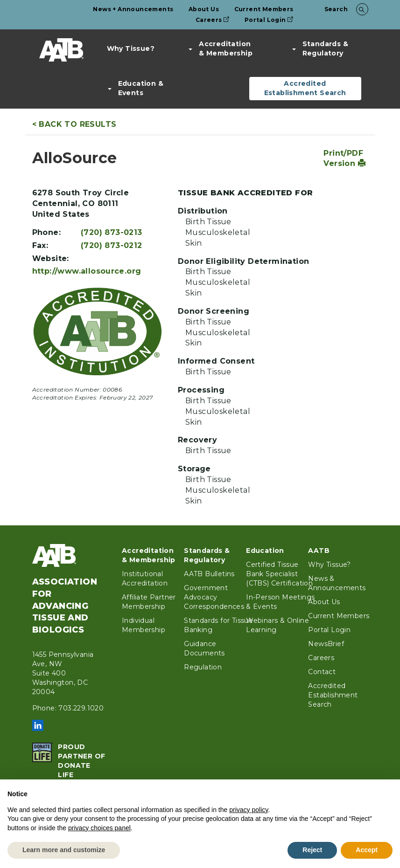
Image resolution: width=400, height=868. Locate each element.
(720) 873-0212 (112, 245)
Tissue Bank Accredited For (245, 193)
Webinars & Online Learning (277, 625)
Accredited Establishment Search (305, 88)
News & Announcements (337, 583)
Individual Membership (144, 625)
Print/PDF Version (344, 158)
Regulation (203, 667)
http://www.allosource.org (87, 271)
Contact (322, 672)
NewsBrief (326, 644)
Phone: (46, 232)
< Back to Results (74, 124)
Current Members (264, 9)
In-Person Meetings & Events (280, 602)
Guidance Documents (204, 648)
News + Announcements (133, 9)
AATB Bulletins (209, 574)
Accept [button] (367, 850)
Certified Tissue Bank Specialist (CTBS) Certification (279, 574)
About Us (204, 9)
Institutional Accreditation (145, 579)
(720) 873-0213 (112, 232)
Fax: (40, 245)
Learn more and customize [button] (64, 850)
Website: (51, 258)
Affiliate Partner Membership (149, 602)
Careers (213, 20)
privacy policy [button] (249, 810)
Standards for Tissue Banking (218, 625)
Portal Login (269, 20)
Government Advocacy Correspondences (214, 597)
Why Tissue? (131, 48)
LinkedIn (38, 725)
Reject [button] (312, 850)
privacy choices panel (99, 828)
